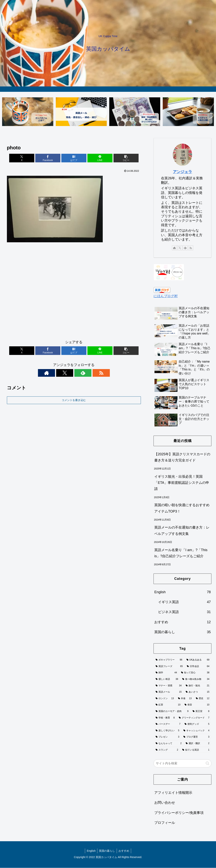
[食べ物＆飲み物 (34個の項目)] (196, 679)
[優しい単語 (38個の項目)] (167, 679)
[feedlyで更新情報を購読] (78, 373)
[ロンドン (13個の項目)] (165, 699)
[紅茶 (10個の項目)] (168, 705)
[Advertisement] (74, 293)
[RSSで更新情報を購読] (87, 373)
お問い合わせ (165, 803)
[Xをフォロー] (69, 373)
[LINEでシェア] (96, 158)
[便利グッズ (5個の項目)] (197, 724)
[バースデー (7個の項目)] (168, 724)
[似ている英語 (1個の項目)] (196, 750)
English (91, 851)
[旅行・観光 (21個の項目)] (198, 686)
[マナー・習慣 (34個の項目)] (169, 686)
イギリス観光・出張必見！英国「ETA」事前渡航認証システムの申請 (182, 483)
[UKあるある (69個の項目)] (198, 660)
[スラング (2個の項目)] (167, 750)
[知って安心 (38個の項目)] (195, 673)
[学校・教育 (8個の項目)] (165, 718)
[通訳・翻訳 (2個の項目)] (198, 744)
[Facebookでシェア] (51, 158)
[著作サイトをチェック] (61, 373)
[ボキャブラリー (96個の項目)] (169, 660)
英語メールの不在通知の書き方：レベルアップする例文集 (182, 531)
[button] (119, 158)
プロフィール (165, 823)
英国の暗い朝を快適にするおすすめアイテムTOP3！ (182, 508)
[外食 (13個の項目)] (185, 699)
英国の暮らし (107, 851)
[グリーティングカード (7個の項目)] (194, 718)
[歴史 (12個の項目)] (203, 699)
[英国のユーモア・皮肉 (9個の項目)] (172, 712)
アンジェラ (182, 172)
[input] (182, 763)
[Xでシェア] (29, 158)
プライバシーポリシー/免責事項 (179, 813)
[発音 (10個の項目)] (197, 705)
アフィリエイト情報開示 (173, 793)
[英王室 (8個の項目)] (201, 712)
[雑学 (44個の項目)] (166, 673)
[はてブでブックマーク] (74, 158)
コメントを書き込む (74, 400)
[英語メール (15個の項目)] (169, 692)
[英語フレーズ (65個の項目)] (169, 667)
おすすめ (124, 851)
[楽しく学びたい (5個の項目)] (167, 731)
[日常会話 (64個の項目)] (198, 667)
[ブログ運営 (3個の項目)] (196, 737)
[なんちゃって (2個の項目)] (169, 744)
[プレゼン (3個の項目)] (167, 737)
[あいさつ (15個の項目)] (198, 692)
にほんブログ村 (166, 296)
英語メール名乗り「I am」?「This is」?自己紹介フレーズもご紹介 (181, 553)
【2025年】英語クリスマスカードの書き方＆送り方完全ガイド (182, 457)
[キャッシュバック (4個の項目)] (196, 731)
